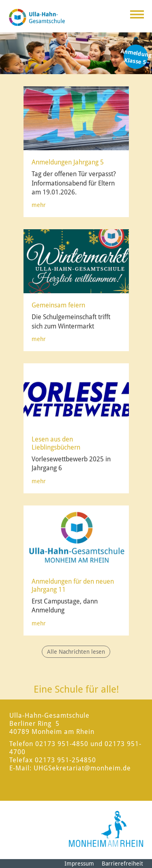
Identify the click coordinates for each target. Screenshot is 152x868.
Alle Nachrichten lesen (76, 652)
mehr (39, 205)
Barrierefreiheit (122, 864)
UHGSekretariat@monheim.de (82, 768)
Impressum (79, 864)
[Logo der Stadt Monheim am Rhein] (106, 829)
